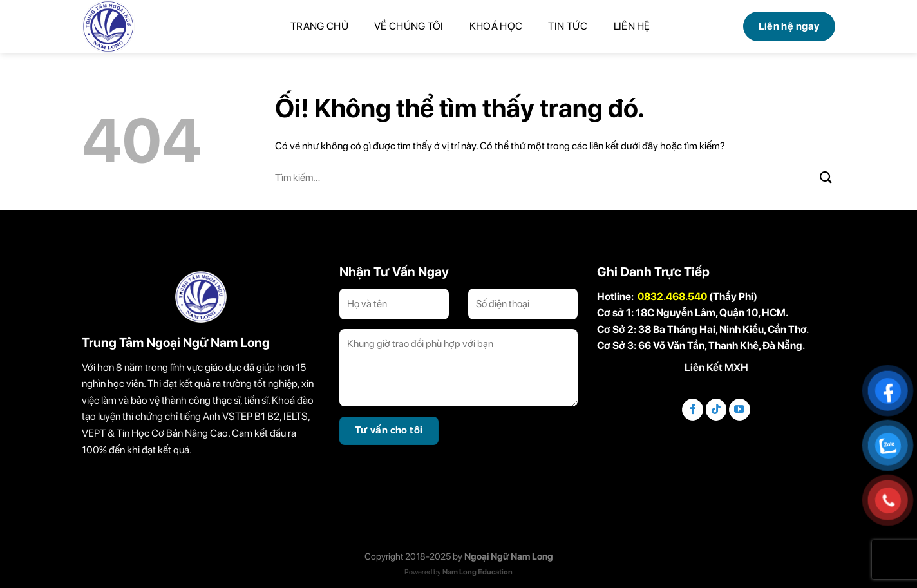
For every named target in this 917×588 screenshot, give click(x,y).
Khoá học (496, 26)
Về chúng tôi (409, 26)
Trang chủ (319, 26)
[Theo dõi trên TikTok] (716, 410)
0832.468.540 (672, 297)
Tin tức (568, 26)
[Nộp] (826, 177)
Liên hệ (632, 26)
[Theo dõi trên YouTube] (740, 410)
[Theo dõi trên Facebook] (693, 410)
